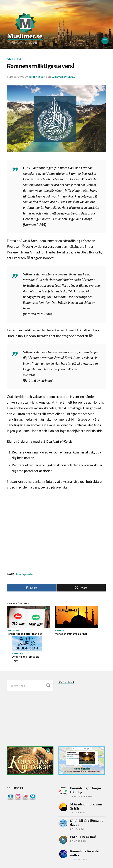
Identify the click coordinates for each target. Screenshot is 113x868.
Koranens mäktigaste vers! (56, 68)
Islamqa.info (25, 577)
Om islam (14, 59)
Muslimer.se (30, 861)
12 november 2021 (64, 80)
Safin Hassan (37, 80)
